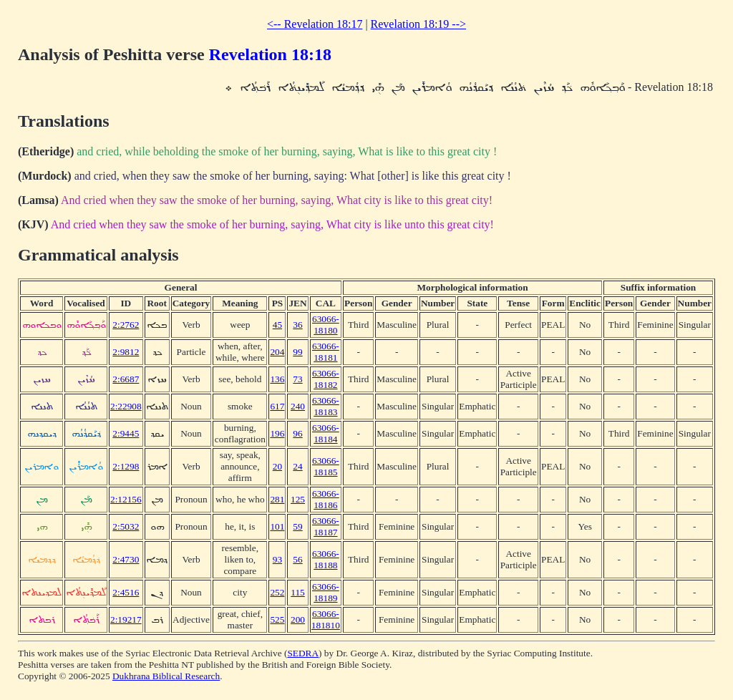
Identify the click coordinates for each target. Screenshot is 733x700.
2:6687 (126, 379)
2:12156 (126, 499)
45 (277, 325)
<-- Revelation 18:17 (315, 24)
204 (277, 352)
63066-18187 (326, 526)
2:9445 (126, 433)
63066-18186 (326, 499)
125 (298, 499)
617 (277, 406)
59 (297, 526)
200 (298, 619)
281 (277, 499)
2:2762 (126, 325)
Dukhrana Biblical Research (166, 676)
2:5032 (126, 526)
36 (297, 325)
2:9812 (126, 352)
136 (277, 379)
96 (297, 433)
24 (297, 466)
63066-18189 (326, 592)
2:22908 (126, 406)
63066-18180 (326, 325)
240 (298, 406)
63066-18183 (326, 406)
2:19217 (126, 619)
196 (277, 433)
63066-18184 (326, 433)
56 (297, 559)
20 (277, 466)
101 (277, 526)
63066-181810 (326, 619)
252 (277, 592)
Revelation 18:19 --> (418, 24)
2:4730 (126, 559)
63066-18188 (326, 559)
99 (297, 352)
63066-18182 (326, 379)
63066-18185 (326, 466)
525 (277, 619)
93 (277, 559)
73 (297, 379)
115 (298, 592)
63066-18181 (326, 352)
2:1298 (126, 466)
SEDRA (303, 653)
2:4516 (126, 592)
